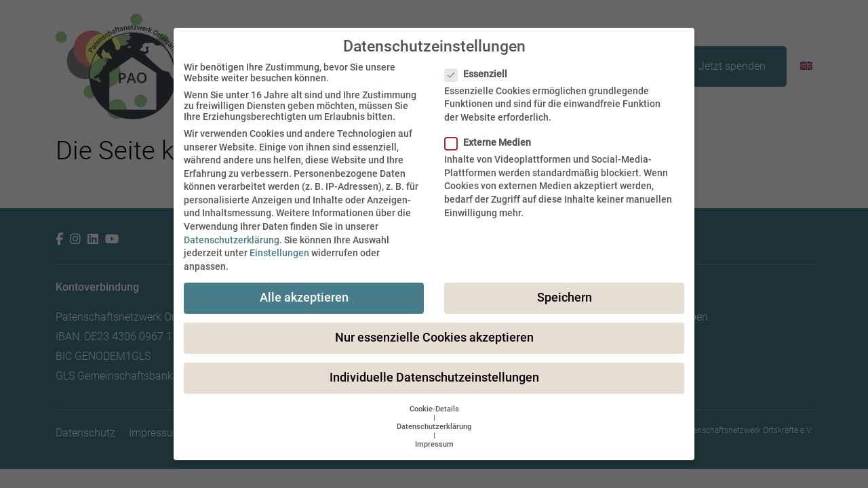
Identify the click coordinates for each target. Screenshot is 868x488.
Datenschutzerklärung (232, 240)
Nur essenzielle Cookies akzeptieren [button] (434, 338)
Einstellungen (279, 253)
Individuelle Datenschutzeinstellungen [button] (434, 378)
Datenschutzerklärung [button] (434, 427)
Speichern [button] (565, 298)
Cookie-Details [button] (434, 409)
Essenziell (480, 74)
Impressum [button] (434, 444)
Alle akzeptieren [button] (304, 298)
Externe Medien (492, 142)
